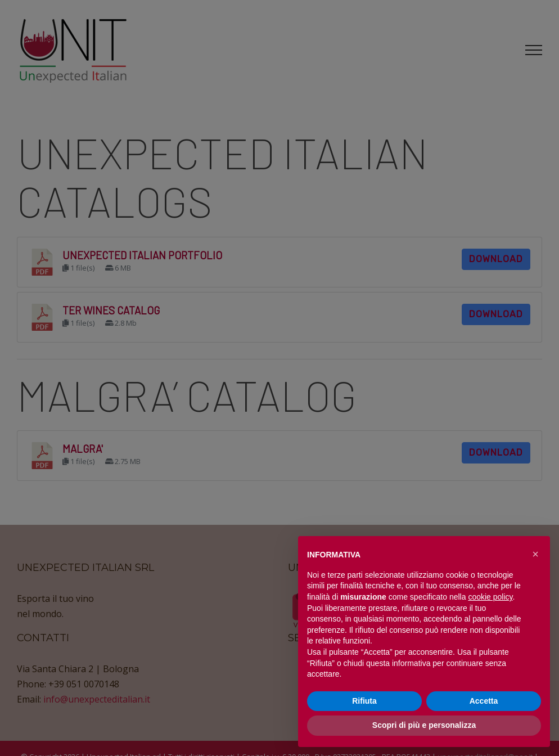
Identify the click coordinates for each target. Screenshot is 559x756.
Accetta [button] (484, 701)
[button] (535, 554)
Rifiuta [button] (364, 701)
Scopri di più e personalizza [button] (424, 725)
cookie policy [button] (490, 597)
